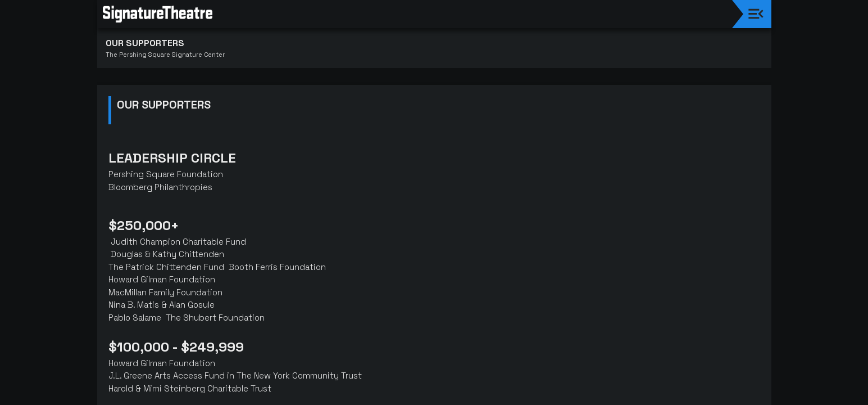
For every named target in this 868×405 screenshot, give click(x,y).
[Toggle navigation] (756, 14)
